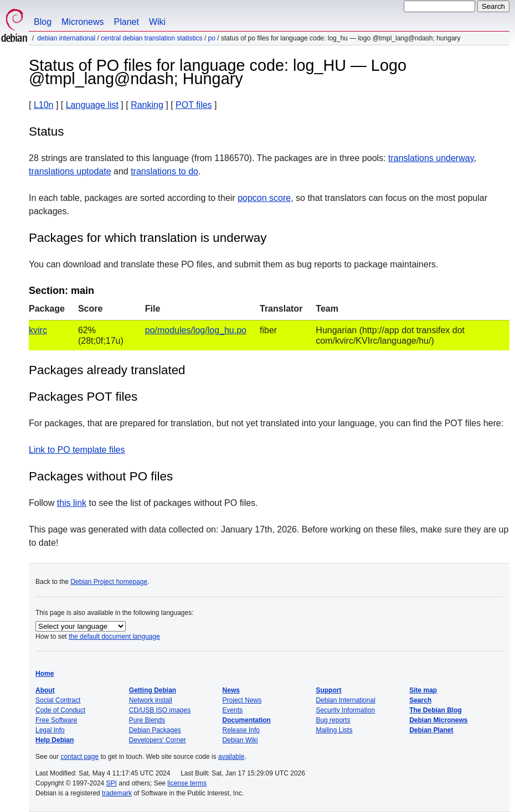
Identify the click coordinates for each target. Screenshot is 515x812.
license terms (187, 783)
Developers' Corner (158, 740)
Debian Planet (431, 730)
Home (45, 674)
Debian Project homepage (109, 582)
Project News (242, 700)
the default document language (114, 637)
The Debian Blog (436, 710)
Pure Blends (147, 720)
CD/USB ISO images (160, 710)
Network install (151, 700)
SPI (112, 783)
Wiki (157, 22)
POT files (194, 105)
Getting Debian (153, 690)
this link (72, 503)
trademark (117, 793)
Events (233, 710)
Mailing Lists (334, 730)
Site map (423, 690)
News (231, 690)
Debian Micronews (438, 720)
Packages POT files (83, 397)
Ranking (147, 105)
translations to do (164, 171)
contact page (79, 757)
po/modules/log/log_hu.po (196, 330)
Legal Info (50, 730)
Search (420, 700)
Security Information (345, 710)
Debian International (66, 38)
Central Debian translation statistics (151, 38)
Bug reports (333, 720)
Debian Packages (155, 730)
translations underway (431, 158)
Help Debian (55, 740)
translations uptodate (70, 171)
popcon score (264, 198)
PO (212, 38)
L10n (44, 105)
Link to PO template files (77, 450)
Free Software (56, 720)
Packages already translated (107, 370)
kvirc (38, 330)
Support (328, 690)
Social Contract (58, 700)
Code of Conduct (60, 710)
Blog (43, 22)
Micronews (83, 22)
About (45, 690)
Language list (92, 105)
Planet (127, 22)
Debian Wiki (240, 740)
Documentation (247, 720)
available (231, 757)
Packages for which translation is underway (148, 238)
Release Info (241, 730)
